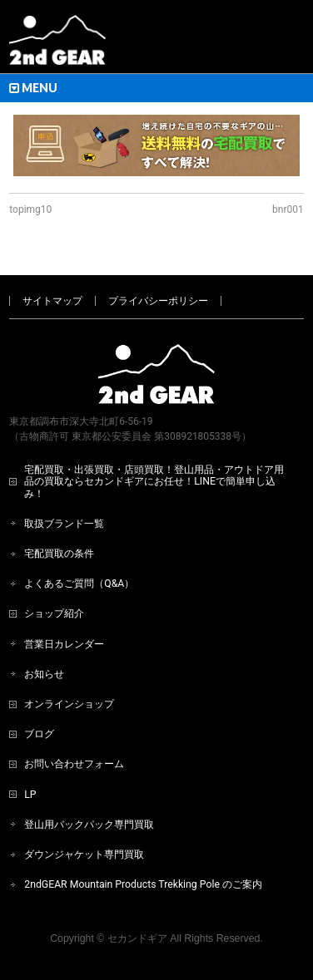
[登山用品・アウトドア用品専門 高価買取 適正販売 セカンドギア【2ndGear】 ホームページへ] (57, 46)
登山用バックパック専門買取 (89, 825)
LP (30, 795)
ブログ (39, 734)
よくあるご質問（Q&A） (79, 584)
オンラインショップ (69, 704)
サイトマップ (52, 301)
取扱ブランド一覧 (64, 524)
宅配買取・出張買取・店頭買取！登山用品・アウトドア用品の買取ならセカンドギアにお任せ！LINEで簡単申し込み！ (154, 481)
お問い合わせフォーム (74, 764)
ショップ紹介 (54, 613)
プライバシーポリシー (158, 301)
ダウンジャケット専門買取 (84, 854)
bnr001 (288, 209)
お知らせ (44, 674)
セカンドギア (137, 938)
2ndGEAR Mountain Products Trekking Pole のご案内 (143, 884)
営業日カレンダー (64, 644)
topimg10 (30, 209)
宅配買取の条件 (59, 554)
